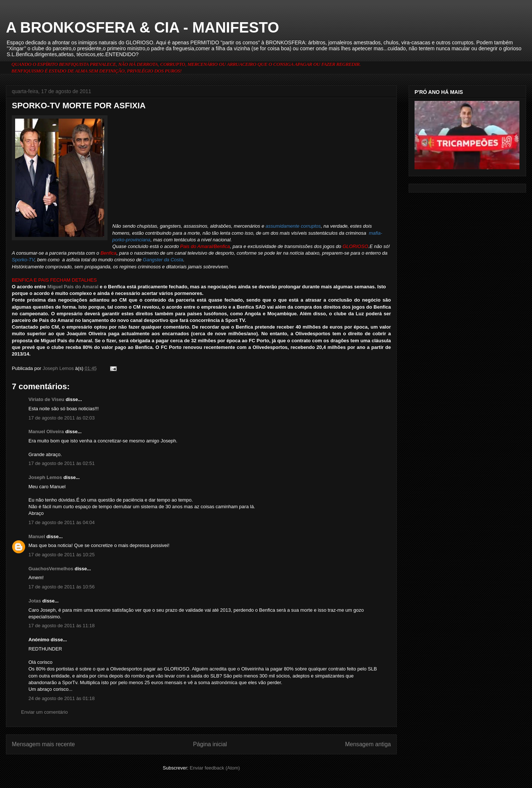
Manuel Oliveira (46, 432)
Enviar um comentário (44, 712)
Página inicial (210, 744)
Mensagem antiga (368, 744)
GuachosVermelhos (51, 569)
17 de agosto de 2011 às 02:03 (62, 418)
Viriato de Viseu (46, 399)
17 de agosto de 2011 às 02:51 (62, 463)
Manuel (37, 536)
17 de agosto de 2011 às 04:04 (62, 522)
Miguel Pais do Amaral (73, 287)
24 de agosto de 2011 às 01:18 (62, 698)
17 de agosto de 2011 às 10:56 (62, 587)
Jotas (35, 601)
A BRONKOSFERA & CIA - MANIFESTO (142, 27)
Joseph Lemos (45, 477)
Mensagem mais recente (43, 744)
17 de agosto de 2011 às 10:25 (62, 555)
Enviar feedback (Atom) (215, 768)
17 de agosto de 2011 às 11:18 (62, 626)
